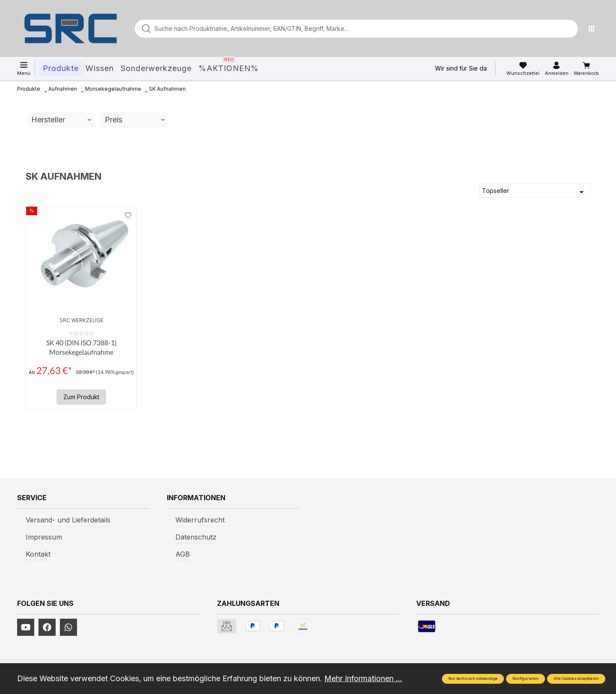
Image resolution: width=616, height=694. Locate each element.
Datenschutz (196, 537)
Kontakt (38, 554)
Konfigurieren (526, 679)
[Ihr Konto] (557, 69)
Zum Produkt (81, 397)
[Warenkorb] (586, 69)
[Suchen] (569, 29)
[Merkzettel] (523, 69)
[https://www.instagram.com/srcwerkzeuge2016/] (68, 627)
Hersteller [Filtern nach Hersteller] (61, 120)
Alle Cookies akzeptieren (576, 679)
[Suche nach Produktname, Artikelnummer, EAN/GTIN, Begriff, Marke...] (343, 29)
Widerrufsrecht (200, 520)
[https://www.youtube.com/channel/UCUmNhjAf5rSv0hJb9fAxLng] (26, 627)
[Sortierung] (535, 190)
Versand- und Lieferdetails (68, 520)
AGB (183, 554)
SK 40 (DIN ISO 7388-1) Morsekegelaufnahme (81, 347)
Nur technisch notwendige (473, 679)
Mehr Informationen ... (363, 678)
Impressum (44, 537)
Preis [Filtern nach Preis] (135, 120)
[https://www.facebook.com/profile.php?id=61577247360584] (47, 627)
